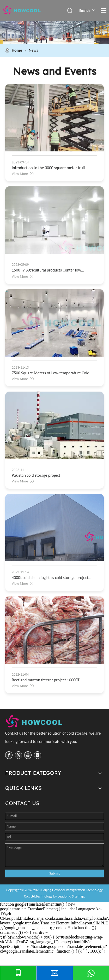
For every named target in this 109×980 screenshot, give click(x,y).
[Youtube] (28, 755)
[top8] (54, 32)
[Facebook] (9, 755)
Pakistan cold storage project (36, 475)
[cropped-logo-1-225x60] (35, 721)
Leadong (64, 896)
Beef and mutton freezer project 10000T (46, 680)
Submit (54, 873)
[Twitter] (19, 755)
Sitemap (78, 896)
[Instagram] (38, 755)
